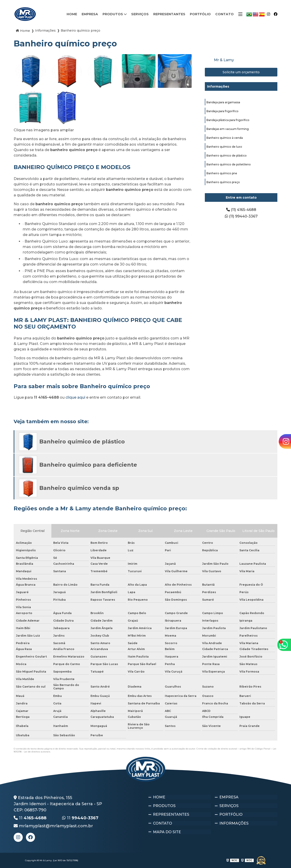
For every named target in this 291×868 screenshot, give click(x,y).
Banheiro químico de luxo (224, 147)
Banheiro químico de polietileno (229, 164)
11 (30, 818)
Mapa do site (167, 829)
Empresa (90, 14)
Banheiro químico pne (222, 173)
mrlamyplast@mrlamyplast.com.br (53, 826)
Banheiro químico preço (223, 182)
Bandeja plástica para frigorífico (228, 120)
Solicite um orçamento (241, 72)
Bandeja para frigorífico (222, 111)
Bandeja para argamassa (223, 102)
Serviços (140, 14)
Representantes (169, 14)
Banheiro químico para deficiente (88, 465)
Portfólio (200, 14)
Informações (218, 86)
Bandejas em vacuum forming (228, 129)
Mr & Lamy (224, 60)
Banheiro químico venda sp (79, 488)
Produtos (113, 14)
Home (72, 14)
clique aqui (75, 397)
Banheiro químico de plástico (227, 156)
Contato (225, 14)
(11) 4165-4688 (241, 210)
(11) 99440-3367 (241, 216)
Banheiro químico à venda (225, 138)
